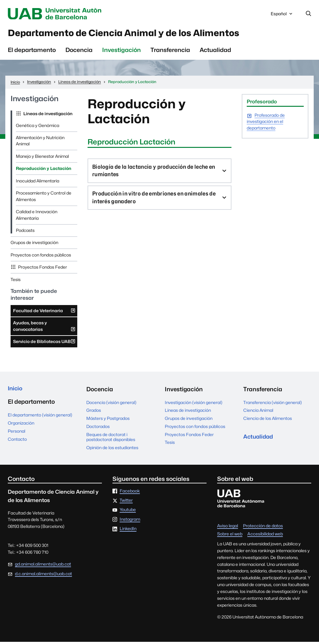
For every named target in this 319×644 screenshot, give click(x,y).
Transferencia (170, 52)
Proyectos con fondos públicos (41, 257)
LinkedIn (128, 531)
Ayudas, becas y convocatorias (44, 330)
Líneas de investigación (48, 116)
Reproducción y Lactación (44, 171)
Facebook (130, 493)
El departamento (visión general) (40, 418)
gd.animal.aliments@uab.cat (43, 566)
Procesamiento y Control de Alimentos (44, 198)
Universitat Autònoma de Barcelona (63, 14)
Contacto (17, 442)
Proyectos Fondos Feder (42, 269)
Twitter (126, 503)
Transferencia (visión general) (273, 404)
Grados (94, 412)
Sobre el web (230, 536)
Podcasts (25, 233)
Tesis (16, 282)
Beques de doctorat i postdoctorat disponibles (111, 439)
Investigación (121, 52)
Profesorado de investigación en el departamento (266, 124)
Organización (21, 426)
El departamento (32, 52)
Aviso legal (228, 528)
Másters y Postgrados (108, 421)
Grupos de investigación (34, 245)
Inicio (16, 391)
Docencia (79, 52)
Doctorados (98, 429)
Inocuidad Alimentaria (38, 183)
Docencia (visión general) (111, 404)
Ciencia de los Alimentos (268, 421)
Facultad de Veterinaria (44, 314)
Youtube (128, 512)
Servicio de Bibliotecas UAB (44, 345)
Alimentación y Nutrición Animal (40, 143)
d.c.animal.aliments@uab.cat (43, 576)
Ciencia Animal (258, 412)
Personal (17, 434)
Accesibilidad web (265, 536)
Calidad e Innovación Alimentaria (37, 217)
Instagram (130, 521)
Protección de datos (263, 528)
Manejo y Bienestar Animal (42, 158)
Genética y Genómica (38, 127)
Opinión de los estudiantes (112, 450)
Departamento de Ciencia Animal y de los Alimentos (140, 34)
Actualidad (215, 52)
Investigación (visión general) (194, 404)
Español (282, 15)
